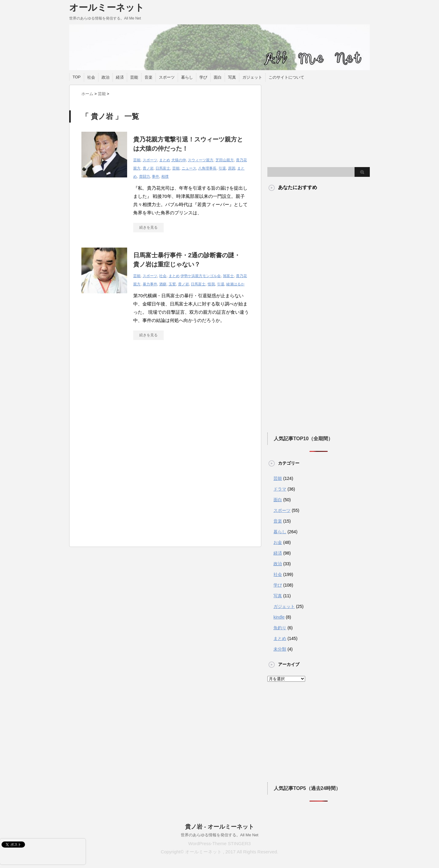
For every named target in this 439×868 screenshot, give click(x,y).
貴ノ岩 (148, 168)
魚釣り (280, 628)
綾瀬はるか (235, 284)
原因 (232, 168)
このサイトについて (286, 77)
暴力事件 (150, 284)
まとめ (165, 160)
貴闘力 (145, 177)
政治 (105, 77)
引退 (222, 168)
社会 (91, 77)
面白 (218, 77)
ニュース (189, 168)
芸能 (134, 77)
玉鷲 (172, 284)
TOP (77, 77)
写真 (232, 77)
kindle (279, 617)
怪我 (211, 284)
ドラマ (280, 489)
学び (203, 77)
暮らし (187, 77)
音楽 (148, 77)
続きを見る (148, 227)
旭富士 (228, 276)
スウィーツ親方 (201, 160)
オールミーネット (107, 7)
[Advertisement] (133, 401)
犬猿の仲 (179, 160)
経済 (120, 77)
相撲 (165, 177)
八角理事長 (207, 168)
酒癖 (163, 284)
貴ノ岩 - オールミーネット (220, 827)
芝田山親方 (225, 160)
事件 (155, 177)
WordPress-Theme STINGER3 (220, 843)
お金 (278, 542)
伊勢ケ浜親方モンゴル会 (201, 276)
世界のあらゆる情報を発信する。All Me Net (220, 835)
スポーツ (167, 77)
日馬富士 (163, 168)
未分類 (280, 649)
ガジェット (252, 77)
